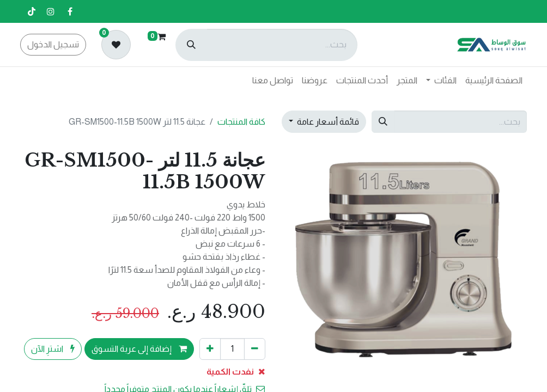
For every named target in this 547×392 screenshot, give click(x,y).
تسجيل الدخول (53, 44)
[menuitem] (494, 81)
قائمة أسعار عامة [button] (327, 122)
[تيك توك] (32, 11)
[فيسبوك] (70, 11)
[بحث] (191, 45)
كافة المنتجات (241, 122)
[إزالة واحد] (255, 349)
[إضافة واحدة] (210, 349)
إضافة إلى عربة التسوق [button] (139, 349)
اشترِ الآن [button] (53, 349)
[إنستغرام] (51, 11)
